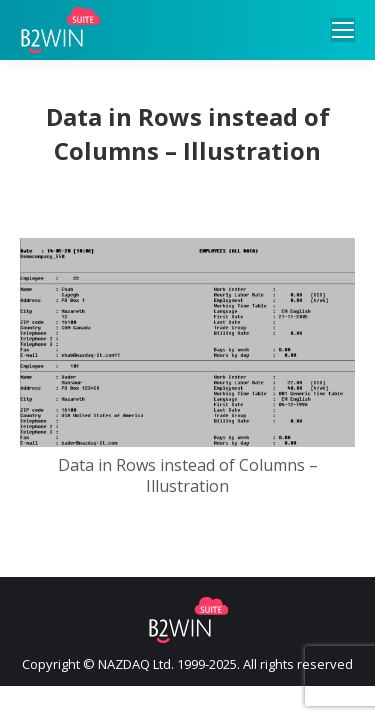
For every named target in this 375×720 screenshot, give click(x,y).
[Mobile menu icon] (343, 30)
